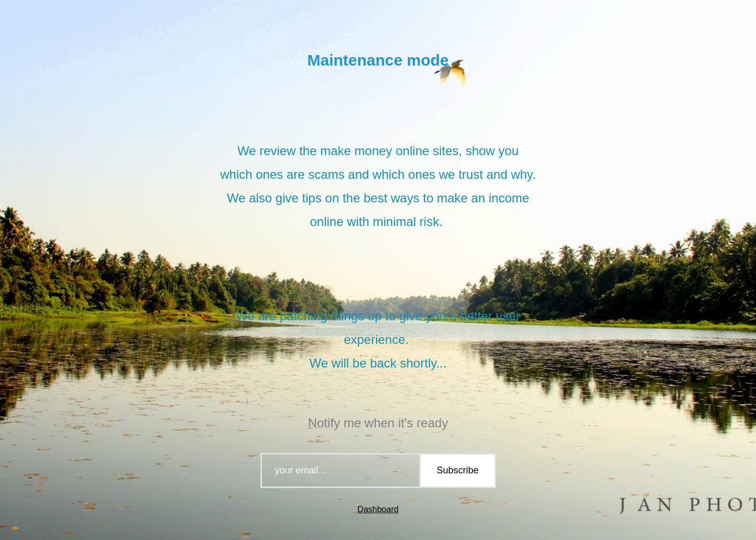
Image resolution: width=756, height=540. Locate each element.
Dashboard (378, 509)
